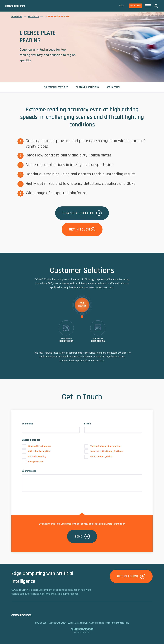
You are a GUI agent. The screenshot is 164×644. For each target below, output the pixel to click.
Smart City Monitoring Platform (104, 451)
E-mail (88, 424)
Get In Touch (136, 6)
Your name (27, 424)
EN (121, 6)
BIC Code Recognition (98, 457)
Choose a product (31, 440)
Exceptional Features (56, 87)
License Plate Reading (36, 446)
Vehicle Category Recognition (102, 446)
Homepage (17, 17)
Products (33, 17)
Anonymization (33, 462)
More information (116, 524)
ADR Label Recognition (37, 451)
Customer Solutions (87, 87)
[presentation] (45, 500)
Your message (29, 471)
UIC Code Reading (34, 457)
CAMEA (15, 6)
